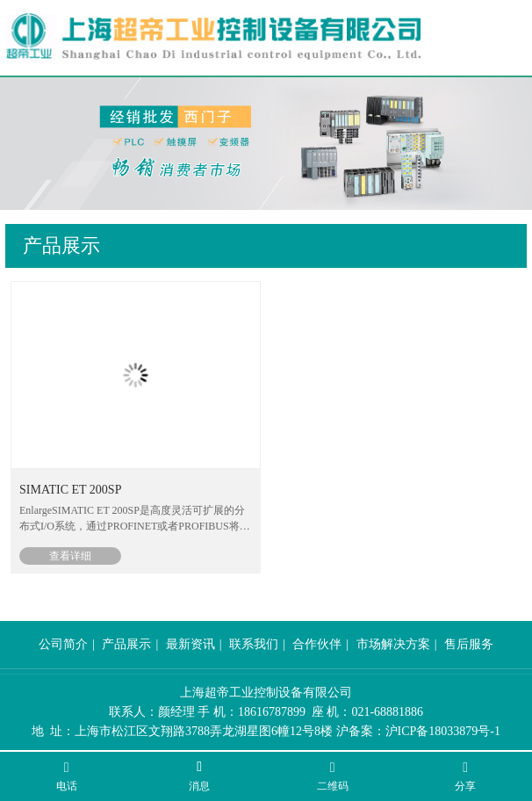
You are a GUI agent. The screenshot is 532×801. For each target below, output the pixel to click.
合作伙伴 (317, 644)
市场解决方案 (393, 644)
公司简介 (63, 644)
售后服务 (469, 644)
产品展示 (126, 644)
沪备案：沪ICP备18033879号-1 (418, 731)
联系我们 (254, 644)
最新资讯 (191, 644)
